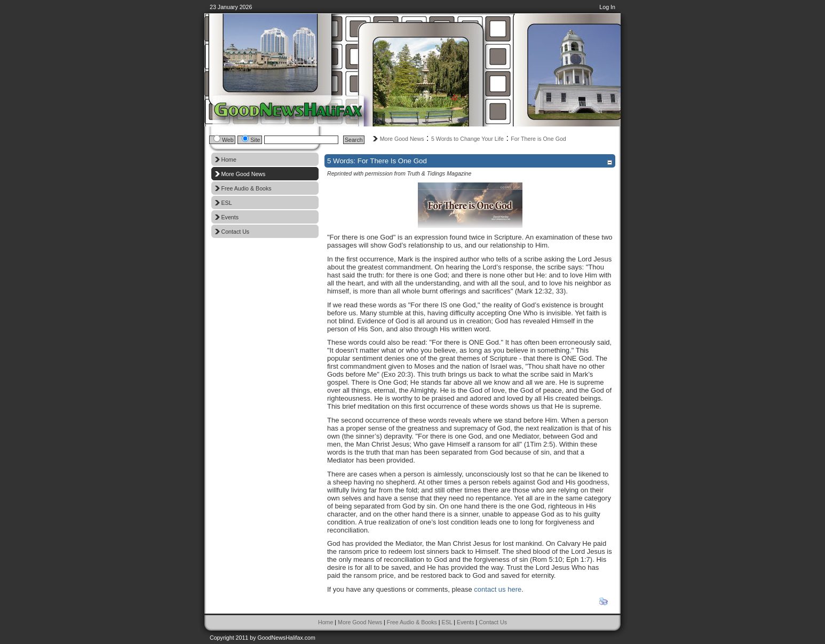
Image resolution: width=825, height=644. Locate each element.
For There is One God (538, 139)
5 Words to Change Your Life (467, 139)
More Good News (402, 139)
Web (228, 140)
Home (326, 622)
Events (466, 622)
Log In (607, 7)
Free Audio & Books (412, 622)
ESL (447, 622)
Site (255, 140)
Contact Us (493, 622)
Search (354, 140)
